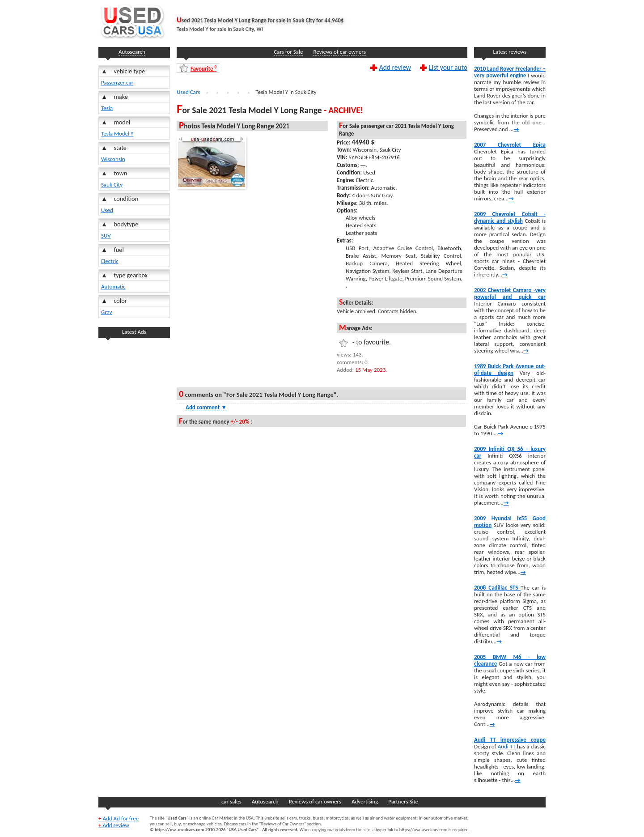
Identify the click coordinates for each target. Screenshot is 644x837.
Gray (106, 312)
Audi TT (507, 746)
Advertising (365, 801)
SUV (106, 236)
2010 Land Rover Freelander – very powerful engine (510, 72)
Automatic (113, 287)
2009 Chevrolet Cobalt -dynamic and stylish (510, 217)
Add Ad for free (119, 818)
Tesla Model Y (117, 134)
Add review (395, 67)
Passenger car (117, 83)
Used (107, 210)
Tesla (107, 108)
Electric (110, 261)
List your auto (448, 67)
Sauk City (112, 185)
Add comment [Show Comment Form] (206, 407)
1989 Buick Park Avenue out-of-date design (510, 370)
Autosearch (132, 52)
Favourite (203, 68)
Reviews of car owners (339, 52)
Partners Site (403, 801)
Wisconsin (113, 159)
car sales (231, 801)
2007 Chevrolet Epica (510, 145)
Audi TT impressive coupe (510, 740)
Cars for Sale (288, 52)
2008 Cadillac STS (497, 588)
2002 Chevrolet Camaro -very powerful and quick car (510, 293)
